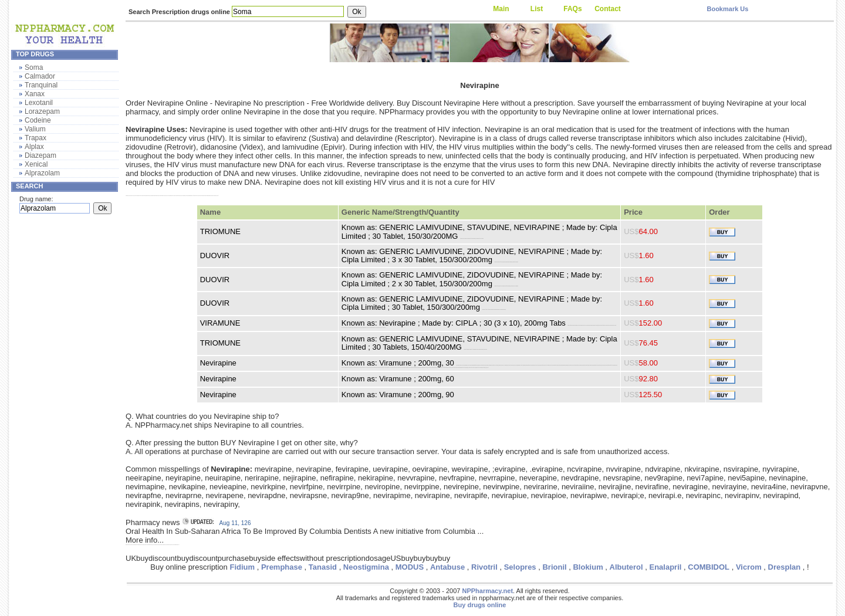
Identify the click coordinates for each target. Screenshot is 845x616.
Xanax (35, 94)
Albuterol (626, 567)
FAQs (572, 9)
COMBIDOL (709, 567)
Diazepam (40, 155)
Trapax (36, 138)
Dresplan (785, 567)
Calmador (40, 76)
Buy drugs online (480, 605)
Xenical (36, 164)
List (537, 9)
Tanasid (323, 567)
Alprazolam (42, 173)
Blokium (588, 567)
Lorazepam (42, 111)
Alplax (34, 147)
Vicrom (749, 567)
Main (501, 9)
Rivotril (484, 567)
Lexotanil (39, 103)
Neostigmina (366, 567)
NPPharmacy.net (487, 591)
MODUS (410, 567)
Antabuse (447, 567)
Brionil (554, 567)
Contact (608, 9)
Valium (35, 129)
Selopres (520, 567)
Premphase (282, 567)
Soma (34, 67)
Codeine (38, 120)
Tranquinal (41, 85)
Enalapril (666, 567)
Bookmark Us (727, 9)
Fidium (242, 567)
